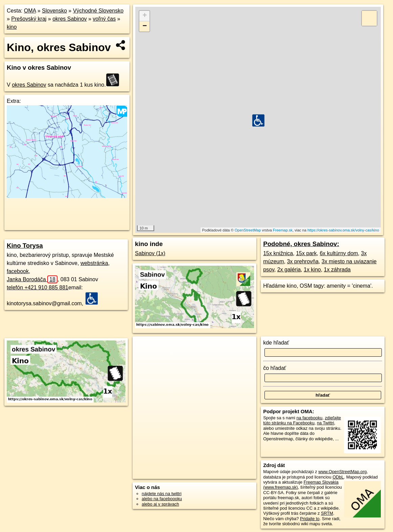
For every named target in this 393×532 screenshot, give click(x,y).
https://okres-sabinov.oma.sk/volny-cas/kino (343, 230)
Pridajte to (310, 519)
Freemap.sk (283, 230)
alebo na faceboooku (162, 499)
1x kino (312, 270)
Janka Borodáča (32, 279)
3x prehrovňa (303, 261)
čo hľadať (275, 368)
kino (12, 27)
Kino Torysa (25, 246)
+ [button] (145, 16)
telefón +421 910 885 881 (38, 287)
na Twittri (326, 423)
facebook (18, 271)
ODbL (338, 477)
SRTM (327, 513)
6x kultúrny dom (339, 253)
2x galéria (289, 270)
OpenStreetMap (248, 230)
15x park (306, 253)
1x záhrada (337, 270)
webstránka (94, 263)
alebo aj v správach (160, 504)
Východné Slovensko (98, 11)
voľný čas (104, 19)
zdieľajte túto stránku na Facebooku (302, 420)
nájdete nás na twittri (161, 494)
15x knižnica (278, 253)
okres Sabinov (70, 19)
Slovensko (54, 11)
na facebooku (309, 418)
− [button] (145, 26)
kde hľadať (276, 343)
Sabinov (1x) (150, 253)
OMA (30, 11)
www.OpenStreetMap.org (342, 472)
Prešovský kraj (29, 19)
